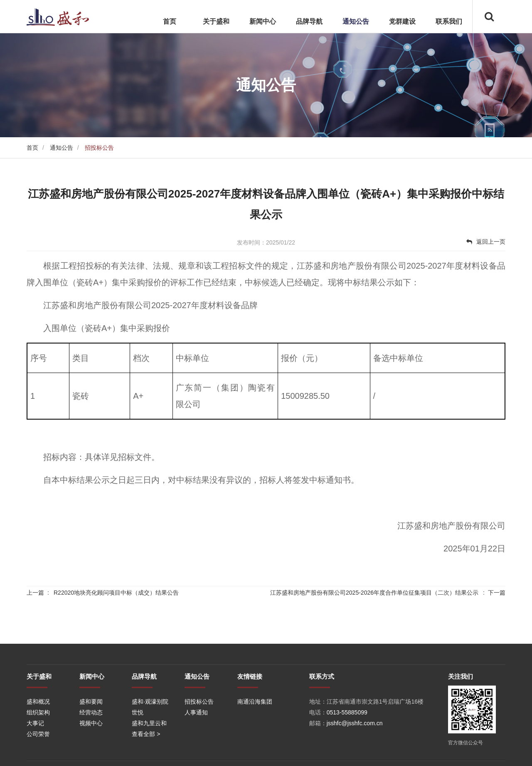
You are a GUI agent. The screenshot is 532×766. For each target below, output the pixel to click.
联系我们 (449, 21)
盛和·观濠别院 (150, 742)
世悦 (138, 753)
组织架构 (38, 753)
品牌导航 (309, 21)
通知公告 (356, 21)
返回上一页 (486, 242)
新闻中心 (263, 21)
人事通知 (196, 753)
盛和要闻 (91, 742)
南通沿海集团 (255, 742)
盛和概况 (38, 742)
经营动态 (91, 753)
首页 (170, 21)
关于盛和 (216, 21)
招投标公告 (199, 742)
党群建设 (402, 21)
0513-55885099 (347, 753)
